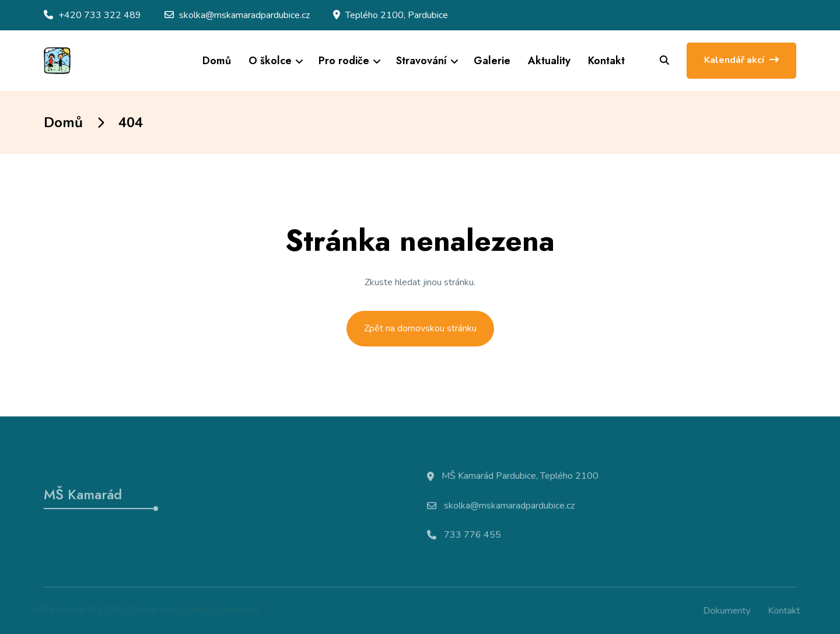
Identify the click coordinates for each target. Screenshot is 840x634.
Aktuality (549, 61)
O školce (270, 61)
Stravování (421, 61)
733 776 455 (473, 537)
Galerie (492, 61)
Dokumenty (729, 611)
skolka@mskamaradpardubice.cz (244, 15)
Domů (217, 61)
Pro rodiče (344, 61)
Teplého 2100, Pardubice (397, 15)
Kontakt (606, 61)
